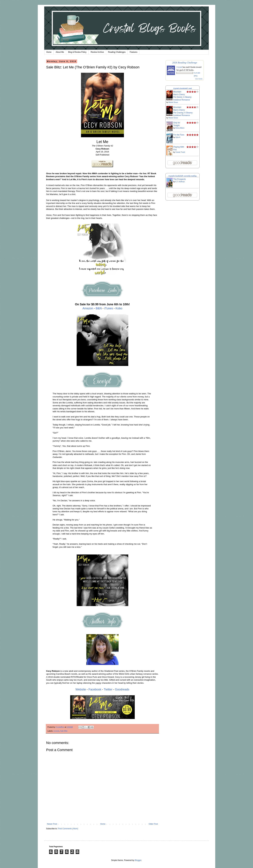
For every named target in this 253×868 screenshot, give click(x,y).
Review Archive (97, 52)
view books (199, 79)
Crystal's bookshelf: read (182, 88)
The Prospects (180, 179)
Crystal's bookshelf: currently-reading (183, 176)
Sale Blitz (64, 731)
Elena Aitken (180, 128)
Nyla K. (178, 137)
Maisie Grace (173, 102)
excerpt (56, 731)
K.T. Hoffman (180, 182)
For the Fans (179, 135)
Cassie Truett (180, 152)
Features (134, 52)
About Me (60, 52)
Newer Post (52, 824)
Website (81, 689)
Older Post (153, 824)
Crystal (179, 67)
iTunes (109, 308)
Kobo (119, 308)
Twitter (108, 689)
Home (49, 52)
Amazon (88, 308)
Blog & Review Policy (77, 52)
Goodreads (122, 689)
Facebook (95, 689)
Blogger (138, 860)
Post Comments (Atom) (68, 829)
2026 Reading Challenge (185, 62)
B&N (99, 308)
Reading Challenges (117, 52)
